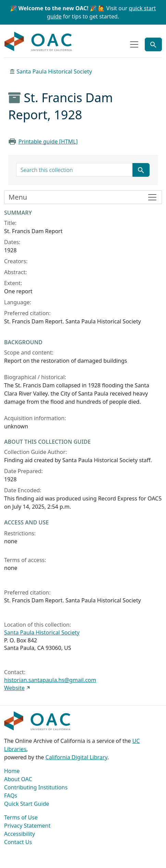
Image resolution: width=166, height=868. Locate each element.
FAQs (11, 796)
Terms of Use (21, 817)
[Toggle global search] (153, 44)
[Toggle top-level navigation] (134, 44)
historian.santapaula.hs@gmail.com (50, 680)
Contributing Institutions (36, 787)
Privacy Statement (27, 826)
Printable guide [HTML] (48, 142)
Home (12, 771)
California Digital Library (76, 757)
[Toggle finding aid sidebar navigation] (83, 197)
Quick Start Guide (27, 804)
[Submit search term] (141, 170)
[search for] (74, 170)
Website (14, 688)
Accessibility (20, 834)
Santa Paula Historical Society (54, 71)
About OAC (18, 779)
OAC (38, 42)
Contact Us (18, 842)
